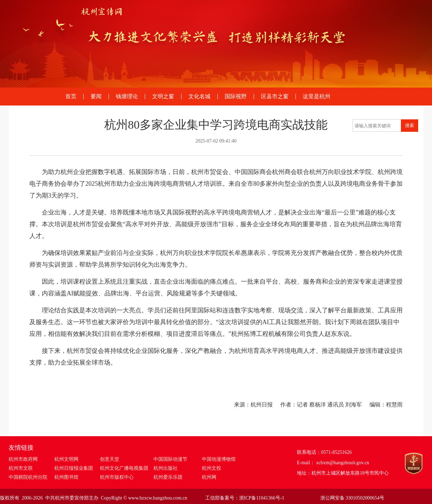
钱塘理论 (127, 97)
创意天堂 (110, 459)
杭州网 (209, 477)
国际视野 (236, 97)
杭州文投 (212, 468)
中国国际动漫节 (170, 459)
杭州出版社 (166, 468)
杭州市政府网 (23, 459)
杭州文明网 (66, 459)
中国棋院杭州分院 (28, 477)
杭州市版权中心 (117, 477)
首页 (71, 97)
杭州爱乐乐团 (168, 477)
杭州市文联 (21, 468)
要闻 (96, 97)
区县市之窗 (275, 97)
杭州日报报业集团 (74, 468)
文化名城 (199, 97)
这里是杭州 (317, 97)
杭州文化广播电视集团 (124, 468)
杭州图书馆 (66, 477)
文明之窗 (163, 97)
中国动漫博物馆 (219, 459)
